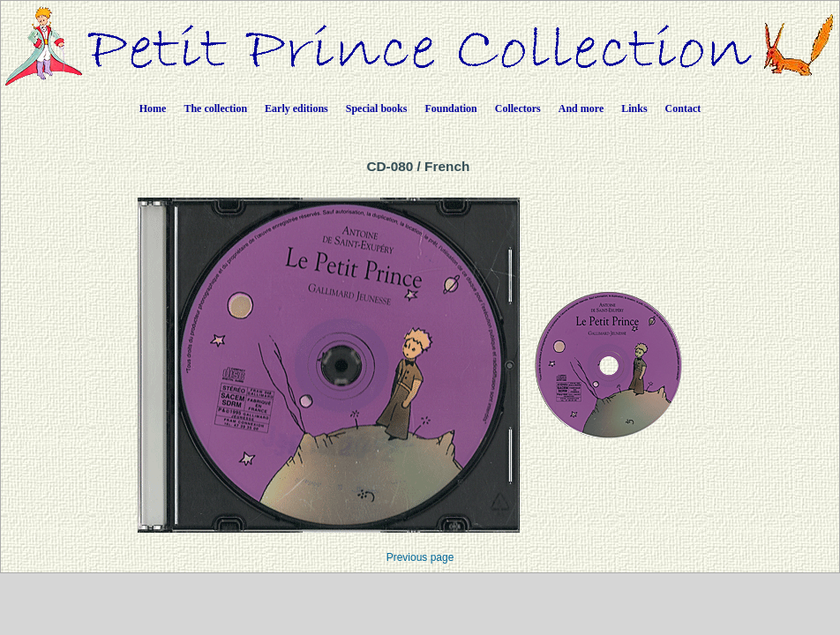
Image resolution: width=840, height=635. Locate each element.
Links (634, 108)
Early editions (296, 108)
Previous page (420, 557)
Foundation (450, 108)
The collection (215, 108)
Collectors (518, 108)
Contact (683, 108)
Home (153, 108)
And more (581, 108)
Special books (377, 108)
